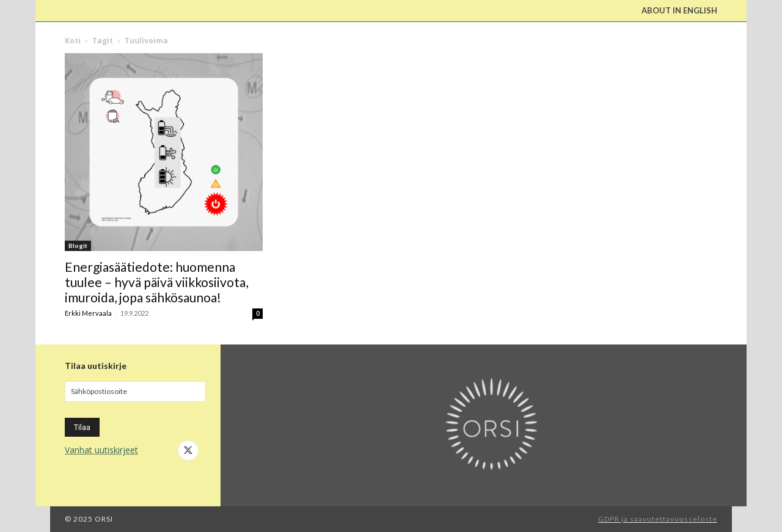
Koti (73, 41)
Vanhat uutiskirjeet (101, 450)
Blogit (78, 246)
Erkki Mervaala (88, 313)
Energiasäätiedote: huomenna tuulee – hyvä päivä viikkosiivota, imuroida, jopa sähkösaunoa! (156, 282)
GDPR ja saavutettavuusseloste (658, 519)
